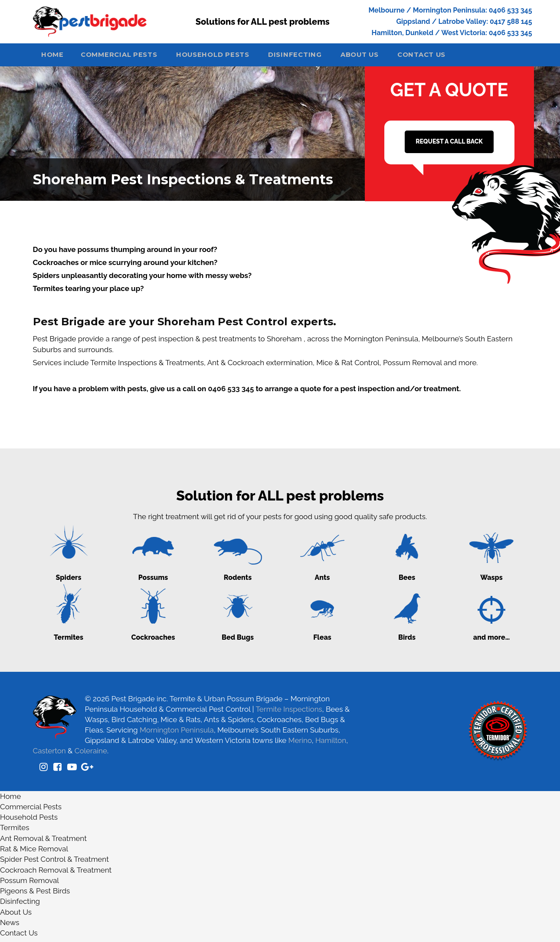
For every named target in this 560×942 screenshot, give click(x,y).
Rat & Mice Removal (34, 852)
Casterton (49, 754)
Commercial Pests (128, 57)
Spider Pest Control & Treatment (54, 863)
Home (56, 57)
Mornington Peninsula (177, 733)
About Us (380, 57)
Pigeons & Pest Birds (35, 894)
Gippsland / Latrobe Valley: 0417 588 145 (464, 21)
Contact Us (447, 57)
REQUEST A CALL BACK (449, 145)
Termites (15, 831)
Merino (300, 744)
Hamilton (331, 744)
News (10, 926)
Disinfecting (311, 57)
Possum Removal (29, 884)
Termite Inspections (289, 713)
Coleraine (91, 754)
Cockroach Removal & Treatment (56, 873)
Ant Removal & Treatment (43, 842)
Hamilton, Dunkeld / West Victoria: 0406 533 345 (452, 33)
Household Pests (225, 57)
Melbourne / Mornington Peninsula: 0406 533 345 (450, 10)
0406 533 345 (231, 392)
